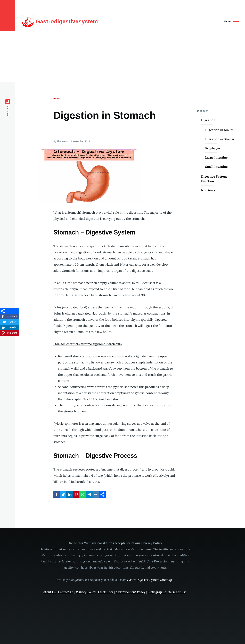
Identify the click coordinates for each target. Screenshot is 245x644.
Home (57, 99)
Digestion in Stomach (221, 139)
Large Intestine (216, 157)
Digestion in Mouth (219, 130)
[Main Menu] (230, 21)
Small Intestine (216, 167)
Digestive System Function (214, 179)
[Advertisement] (122, 56)
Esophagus (213, 148)
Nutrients (208, 190)
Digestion (208, 120)
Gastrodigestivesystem (67, 21)
